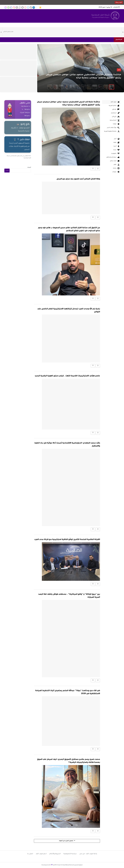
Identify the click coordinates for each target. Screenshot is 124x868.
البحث (29, 167)
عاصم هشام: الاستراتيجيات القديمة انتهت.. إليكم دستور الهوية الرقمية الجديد (67, 376)
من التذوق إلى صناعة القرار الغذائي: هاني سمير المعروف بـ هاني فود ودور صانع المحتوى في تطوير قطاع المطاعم (69, 229)
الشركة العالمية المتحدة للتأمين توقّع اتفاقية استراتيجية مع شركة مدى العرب (67, 539)
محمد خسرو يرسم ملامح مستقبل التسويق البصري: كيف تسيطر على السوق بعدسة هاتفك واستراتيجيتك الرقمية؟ (69, 761)
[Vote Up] (98, 169)
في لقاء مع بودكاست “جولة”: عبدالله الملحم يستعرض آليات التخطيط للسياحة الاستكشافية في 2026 (68, 692)
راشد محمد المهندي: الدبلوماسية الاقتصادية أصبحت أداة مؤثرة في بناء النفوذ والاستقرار (67, 444)
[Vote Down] (93, 169)
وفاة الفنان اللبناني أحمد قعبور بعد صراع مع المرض (78, 179)
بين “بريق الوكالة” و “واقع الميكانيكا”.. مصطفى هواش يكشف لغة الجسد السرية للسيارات (69, 595)
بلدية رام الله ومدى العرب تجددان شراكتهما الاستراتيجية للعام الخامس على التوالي (69, 310)
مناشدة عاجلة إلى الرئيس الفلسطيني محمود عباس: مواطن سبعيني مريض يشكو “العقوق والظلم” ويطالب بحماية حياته (68, 103)
